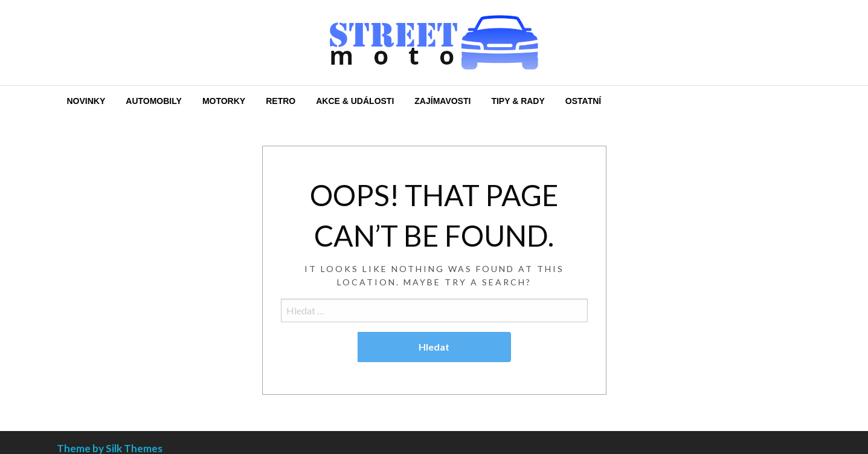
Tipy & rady (518, 101)
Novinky (86, 101)
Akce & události (355, 101)
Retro (281, 101)
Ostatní (583, 101)
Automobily (154, 101)
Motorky (224, 101)
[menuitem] (86, 101)
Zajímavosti (442, 101)
